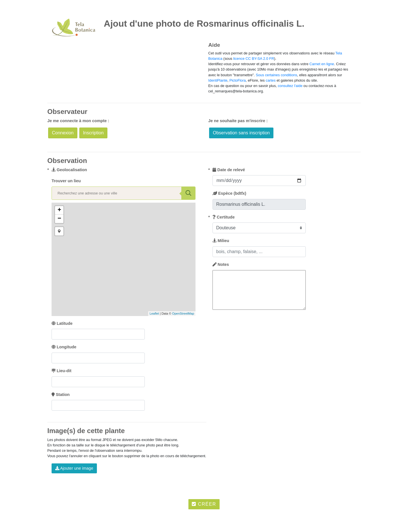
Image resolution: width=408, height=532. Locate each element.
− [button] (59, 219)
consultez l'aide (290, 86)
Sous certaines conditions (277, 75)
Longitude (64, 347)
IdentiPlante (218, 80)
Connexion (63, 133)
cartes (271, 80)
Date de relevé (229, 170)
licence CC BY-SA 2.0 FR (254, 59)
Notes (221, 264)
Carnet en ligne (322, 64)
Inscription (93, 133)
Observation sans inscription (241, 133)
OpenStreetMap (183, 313)
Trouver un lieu (66, 181)
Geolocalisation (69, 170)
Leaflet (154, 313)
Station (61, 395)
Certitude (224, 217)
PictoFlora (238, 80)
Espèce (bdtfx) (229, 193)
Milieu (221, 241)
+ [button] (59, 210)
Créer (204, 504)
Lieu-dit (61, 371)
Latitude (62, 323)
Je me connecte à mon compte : (78, 121)
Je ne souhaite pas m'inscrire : (238, 121)
